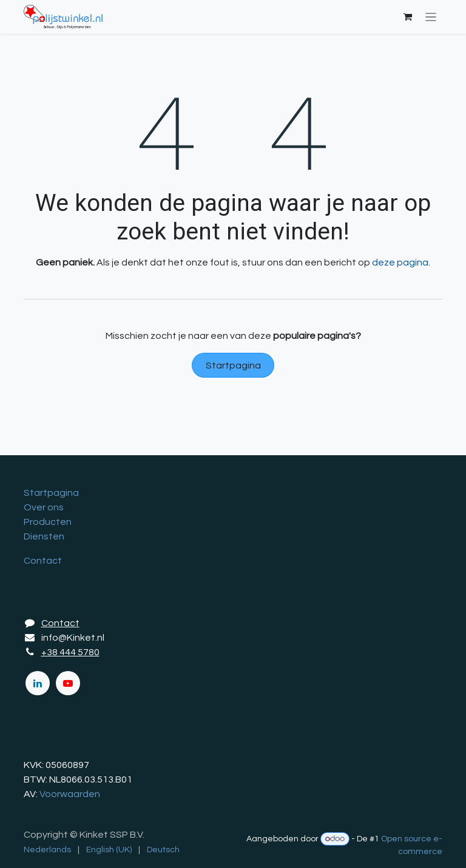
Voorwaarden (70, 794)
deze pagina (400, 262)
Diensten (44, 536)
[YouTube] (68, 683)
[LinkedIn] (38, 683)
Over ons (44, 507)
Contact (43, 561)
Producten (48, 522)
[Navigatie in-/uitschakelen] (431, 17)
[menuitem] (47, 850)
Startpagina (233, 366)
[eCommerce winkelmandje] (408, 17)
